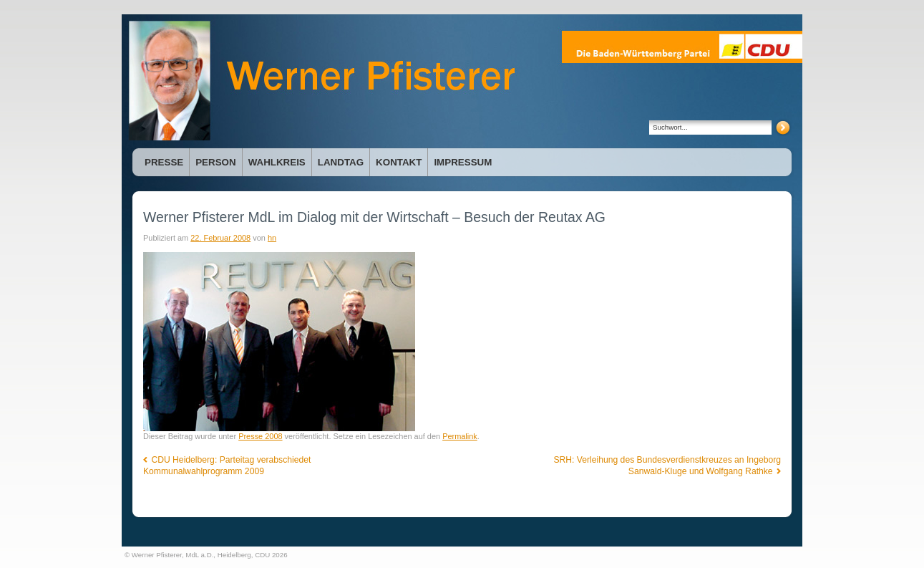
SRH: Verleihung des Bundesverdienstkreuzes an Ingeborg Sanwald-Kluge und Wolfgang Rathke (667, 466)
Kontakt (399, 162)
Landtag (341, 162)
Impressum (463, 162)
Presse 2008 (260, 436)
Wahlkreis (277, 162)
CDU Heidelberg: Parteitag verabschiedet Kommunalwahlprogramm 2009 (227, 466)
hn (272, 238)
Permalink (460, 436)
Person (215, 162)
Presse (164, 162)
